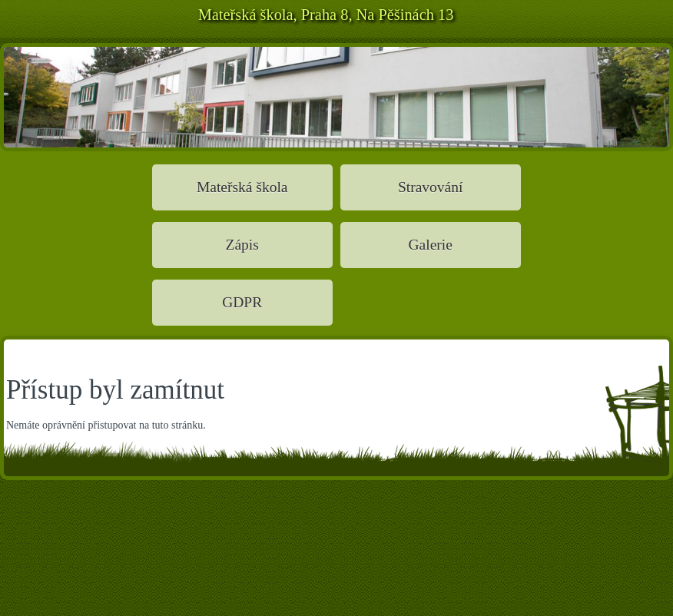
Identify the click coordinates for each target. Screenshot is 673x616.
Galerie (430, 245)
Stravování (430, 187)
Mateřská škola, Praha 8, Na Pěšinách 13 (326, 15)
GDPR (242, 302)
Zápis (242, 245)
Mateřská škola (242, 187)
